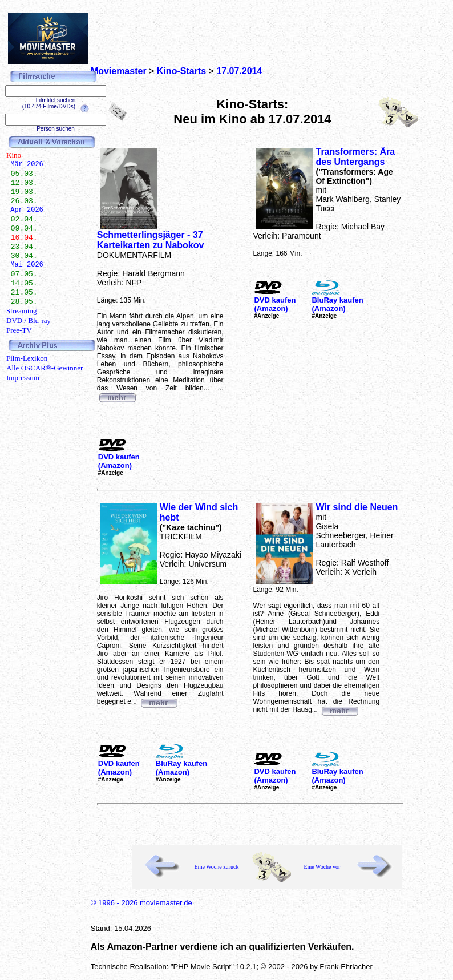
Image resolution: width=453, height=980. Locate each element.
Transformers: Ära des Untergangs (355, 157)
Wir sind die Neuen (357, 507)
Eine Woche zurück (217, 867)
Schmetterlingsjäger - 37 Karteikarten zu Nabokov (151, 240)
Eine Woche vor (322, 867)
